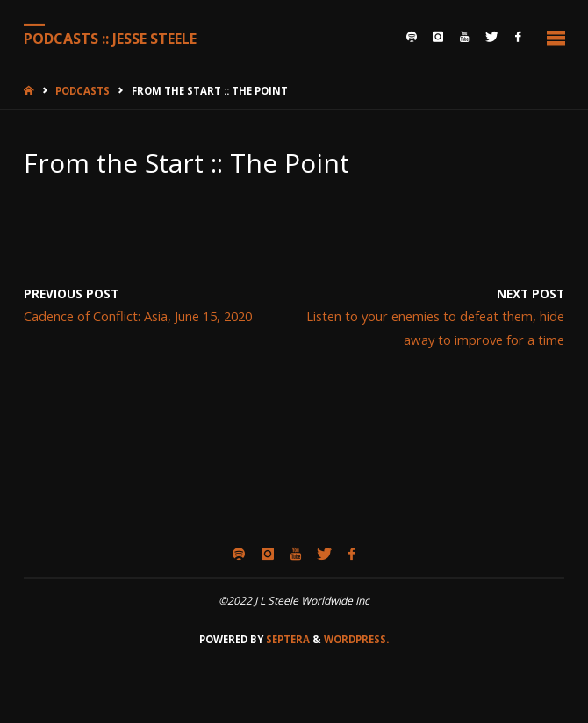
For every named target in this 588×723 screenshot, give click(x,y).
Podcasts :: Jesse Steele (110, 38)
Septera (287, 639)
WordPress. (356, 639)
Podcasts (82, 91)
